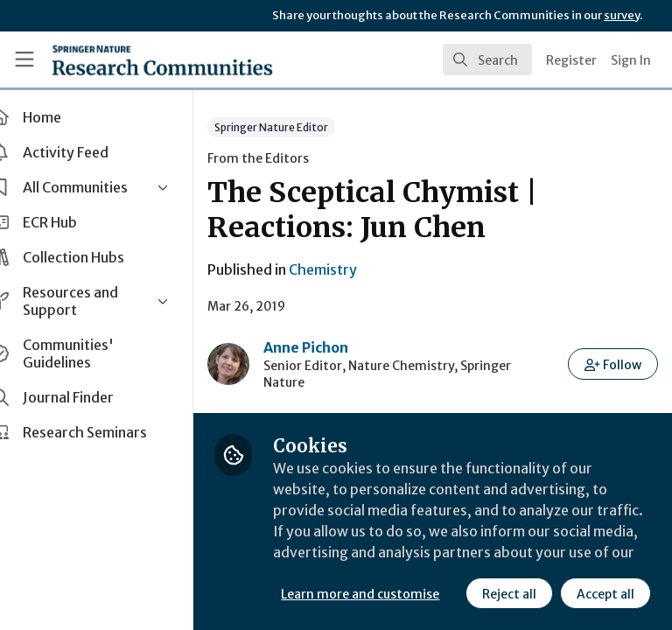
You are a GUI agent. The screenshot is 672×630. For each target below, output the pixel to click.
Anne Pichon (336, 347)
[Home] (162, 59)
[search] (487, 59)
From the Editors (289, 158)
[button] (614, 364)
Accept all (451, 594)
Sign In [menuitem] (631, 60)
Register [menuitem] (571, 60)
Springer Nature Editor (302, 127)
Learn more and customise (391, 556)
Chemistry (353, 269)
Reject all (354, 594)
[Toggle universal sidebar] (24, 59)
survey (622, 15)
